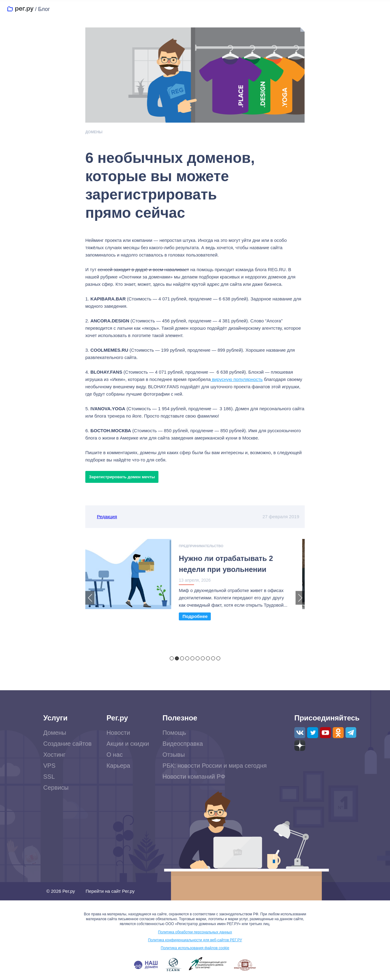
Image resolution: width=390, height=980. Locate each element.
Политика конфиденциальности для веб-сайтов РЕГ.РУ (195, 940)
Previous (90, 598)
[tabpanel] (195, 583)
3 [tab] (182, 658)
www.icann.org (174, 965)
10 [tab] (218, 658)
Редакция (107, 517)
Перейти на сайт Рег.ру (110, 891)
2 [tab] (177, 658)
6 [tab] (198, 658)
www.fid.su (245, 966)
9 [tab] (213, 658)
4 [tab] (187, 658)
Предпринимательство (204, 546)
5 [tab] (192, 658)
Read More (197, 616)
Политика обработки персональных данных (195, 932)
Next (300, 598)
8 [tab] (208, 658)
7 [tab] (203, 658)
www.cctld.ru (208, 964)
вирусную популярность (237, 379)
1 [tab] (172, 658)
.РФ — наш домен (146, 965)
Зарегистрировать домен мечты (122, 477)
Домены (94, 132)
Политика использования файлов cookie (195, 948)
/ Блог (43, 9)
